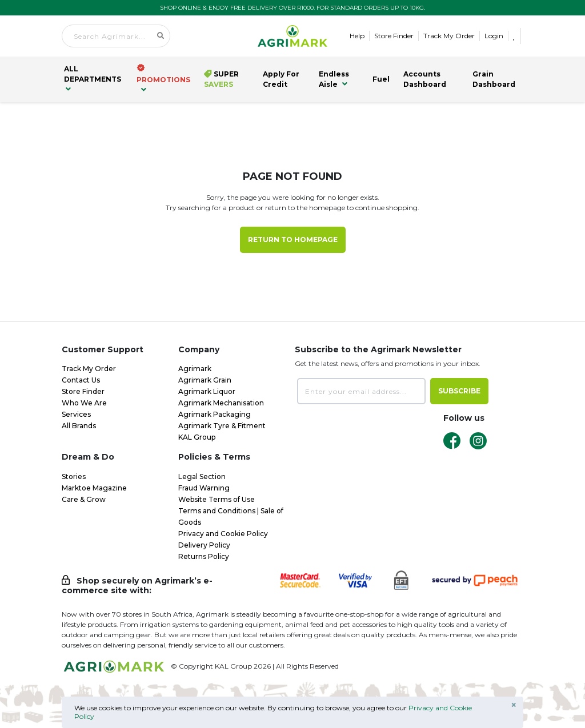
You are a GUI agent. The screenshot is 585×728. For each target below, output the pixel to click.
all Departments (93, 79)
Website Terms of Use (217, 499)
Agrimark (195, 369)
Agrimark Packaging (215, 414)
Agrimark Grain (205, 380)
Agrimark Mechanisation (221, 403)
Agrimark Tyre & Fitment (222, 426)
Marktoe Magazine (94, 488)
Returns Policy (204, 556)
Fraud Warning (204, 488)
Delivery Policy (204, 545)
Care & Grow (84, 499)
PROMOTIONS (163, 79)
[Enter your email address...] (361, 391)
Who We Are (84, 403)
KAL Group (197, 437)
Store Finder (394, 36)
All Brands (79, 426)
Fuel (381, 79)
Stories (74, 476)
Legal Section (202, 476)
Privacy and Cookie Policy (223, 534)
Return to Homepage (293, 240)
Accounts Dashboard (425, 79)
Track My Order (449, 36)
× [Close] (514, 705)
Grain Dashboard (494, 79)
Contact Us (81, 380)
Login (494, 36)
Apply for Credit (281, 79)
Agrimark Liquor (207, 391)
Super (221, 79)
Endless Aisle (334, 79)
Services (76, 414)
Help (357, 36)
